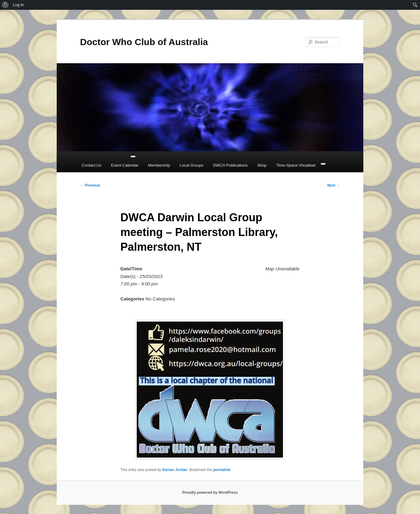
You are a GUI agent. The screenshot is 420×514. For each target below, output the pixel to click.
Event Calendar (125, 165)
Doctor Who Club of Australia (144, 42)
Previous (90, 185)
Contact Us (91, 165)
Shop (262, 165)
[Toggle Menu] (133, 157)
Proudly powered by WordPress (210, 493)
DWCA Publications (230, 165)
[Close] (323, 164)
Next (334, 185)
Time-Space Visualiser (296, 165)
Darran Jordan (175, 470)
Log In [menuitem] (18, 5)
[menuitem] (5, 5)
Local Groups (191, 165)
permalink (222, 470)
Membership (159, 165)
